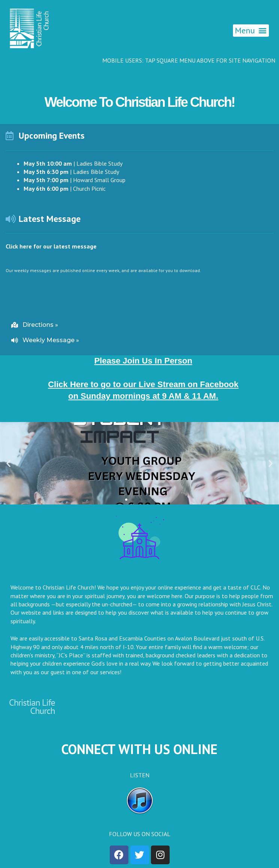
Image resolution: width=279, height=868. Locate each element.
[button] (251, 31)
